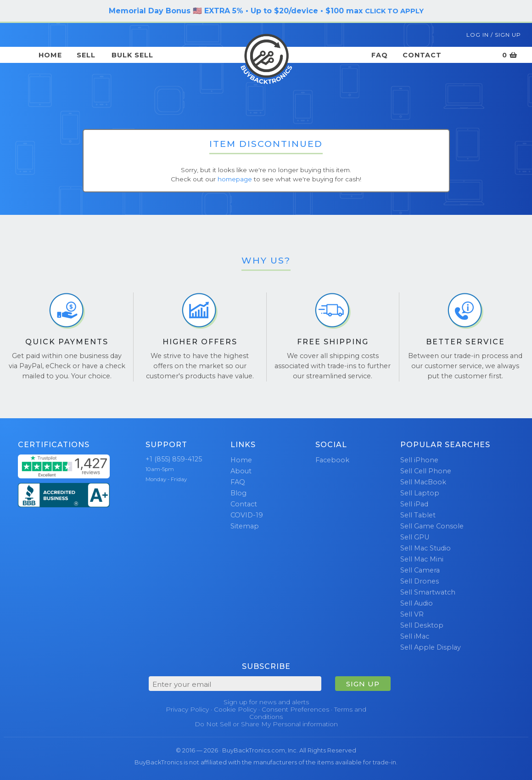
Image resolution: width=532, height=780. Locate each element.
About (241, 471)
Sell (86, 55)
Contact (422, 55)
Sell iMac (415, 636)
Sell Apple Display (431, 647)
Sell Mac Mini (422, 559)
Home (50, 55)
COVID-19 (247, 515)
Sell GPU (415, 537)
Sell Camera (420, 570)
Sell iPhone (419, 460)
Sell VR (412, 614)
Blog (238, 493)
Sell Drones (420, 581)
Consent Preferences (295, 709)
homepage (235, 179)
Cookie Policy (235, 709)
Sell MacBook (423, 482)
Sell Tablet (418, 515)
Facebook (332, 460)
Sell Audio (417, 603)
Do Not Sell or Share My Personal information (266, 724)
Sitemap (245, 526)
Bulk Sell (132, 55)
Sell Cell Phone (426, 471)
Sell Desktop (422, 625)
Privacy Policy (187, 709)
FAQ (380, 55)
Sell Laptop (420, 493)
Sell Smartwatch (428, 592)
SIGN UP (363, 684)
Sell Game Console (432, 526)
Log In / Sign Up (494, 35)
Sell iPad (414, 504)
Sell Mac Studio (426, 548)
